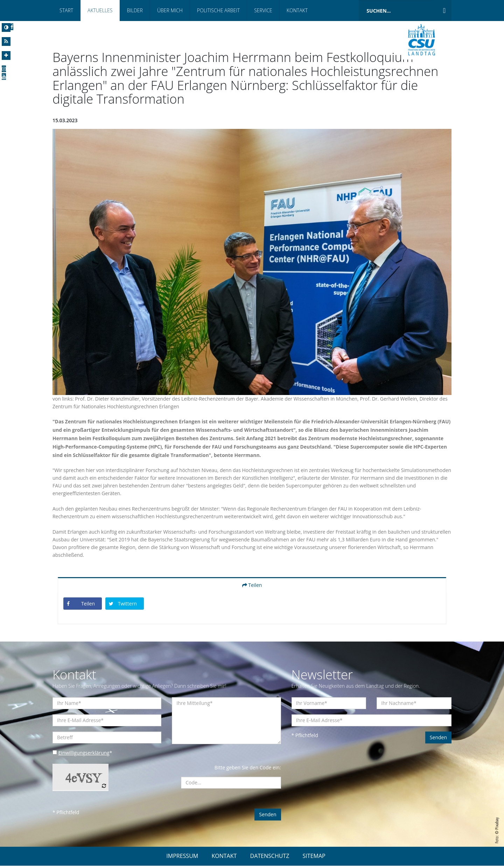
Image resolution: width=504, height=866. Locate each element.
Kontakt (297, 10)
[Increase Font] (6, 56)
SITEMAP (314, 856)
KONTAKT (224, 856)
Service (263, 10)
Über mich (170, 10)
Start (66, 10)
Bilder (135, 10)
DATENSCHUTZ (270, 856)
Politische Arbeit (218, 10)
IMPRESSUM (182, 856)
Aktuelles (100, 10)
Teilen (252, 585)
